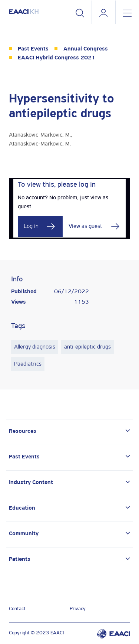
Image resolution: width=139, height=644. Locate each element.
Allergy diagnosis (35, 347)
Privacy (78, 609)
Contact (17, 609)
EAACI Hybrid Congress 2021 (57, 58)
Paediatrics (28, 364)
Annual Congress (86, 49)
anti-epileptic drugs (87, 347)
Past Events (33, 49)
